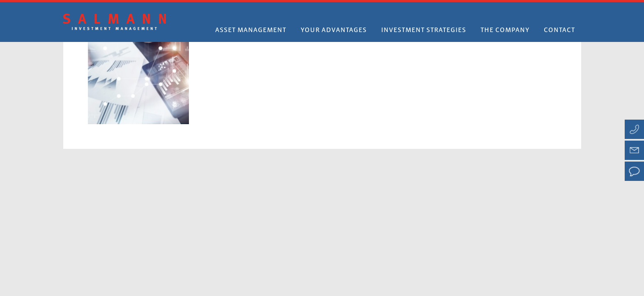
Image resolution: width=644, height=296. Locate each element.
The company (505, 30)
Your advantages (334, 30)
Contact (559, 30)
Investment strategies (424, 30)
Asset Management (251, 30)
